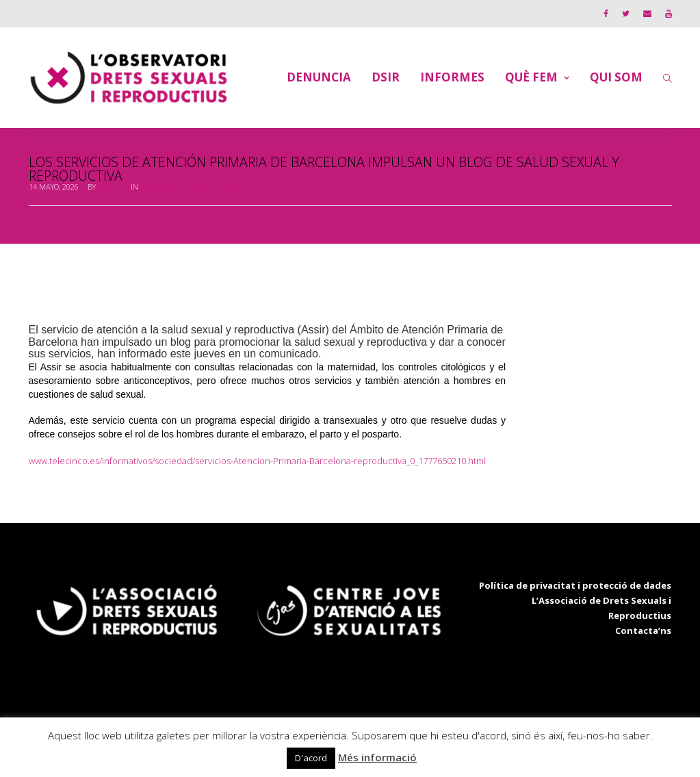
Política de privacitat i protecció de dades (575, 585)
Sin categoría (166, 187)
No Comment (224, 187)
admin (110, 187)
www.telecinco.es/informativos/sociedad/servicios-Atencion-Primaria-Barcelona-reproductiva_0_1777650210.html (257, 461)
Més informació (377, 757)
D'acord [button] (311, 758)
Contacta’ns (643, 630)
